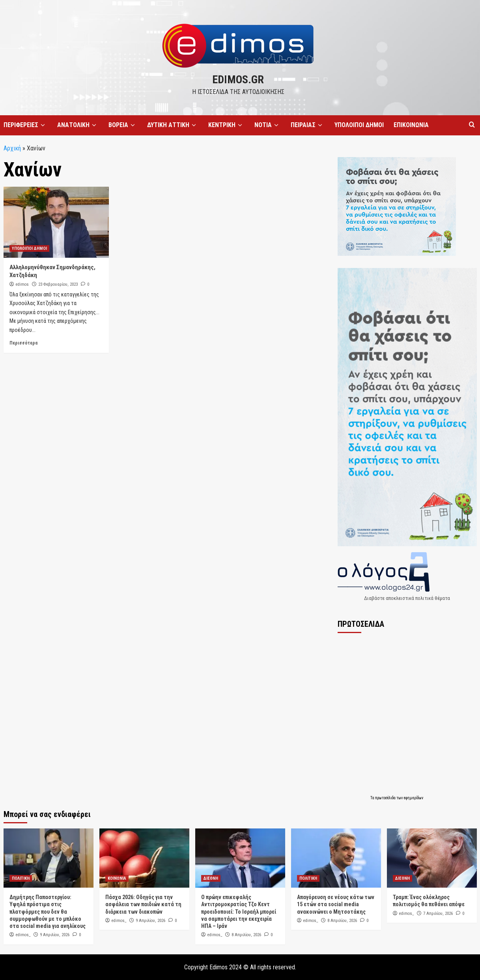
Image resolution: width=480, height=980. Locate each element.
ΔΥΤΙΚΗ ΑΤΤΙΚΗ (173, 125)
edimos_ (23, 935)
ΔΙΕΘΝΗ (211, 878)
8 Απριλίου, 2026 (246, 935)
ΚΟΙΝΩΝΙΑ (117, 878)
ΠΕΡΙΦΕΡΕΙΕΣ (25, 125)
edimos (22, 284)
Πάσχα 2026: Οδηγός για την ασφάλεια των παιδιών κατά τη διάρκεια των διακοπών (143, 904)
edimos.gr (238, 80)
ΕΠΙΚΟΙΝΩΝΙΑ (411, 125)
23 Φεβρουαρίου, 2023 (58, 284)
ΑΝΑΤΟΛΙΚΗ (78, 125)
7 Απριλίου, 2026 (438, 913)
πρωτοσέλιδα (386, 798)
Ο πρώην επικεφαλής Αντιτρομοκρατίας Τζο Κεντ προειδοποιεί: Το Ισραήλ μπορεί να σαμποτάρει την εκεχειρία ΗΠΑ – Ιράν (239, 912)
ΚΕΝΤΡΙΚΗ (226, 125)
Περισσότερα (23, 343)
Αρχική (12, 148)
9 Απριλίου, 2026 (55, 935)
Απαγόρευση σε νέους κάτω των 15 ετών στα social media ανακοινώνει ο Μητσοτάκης (336, 904)
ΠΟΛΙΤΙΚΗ (21, 878)
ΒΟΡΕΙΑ (123, 125)
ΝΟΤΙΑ (268, 125)
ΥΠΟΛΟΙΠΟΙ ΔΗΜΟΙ (359, 125)
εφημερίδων (413, 798)
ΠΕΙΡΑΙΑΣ (308, 125)
